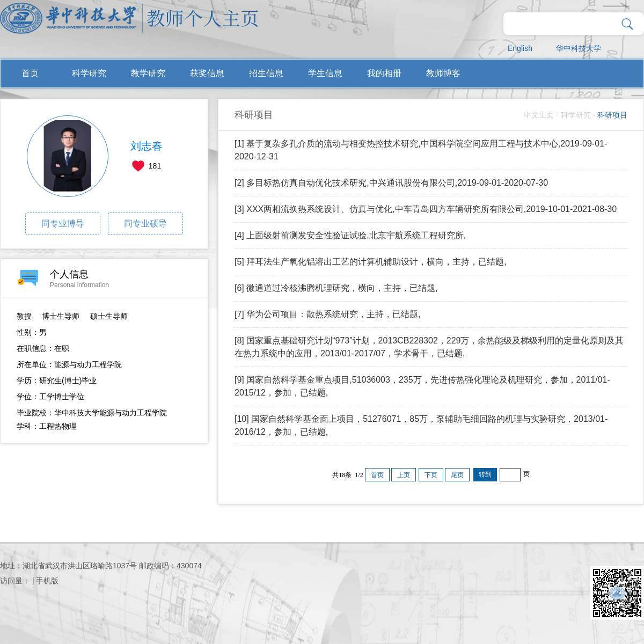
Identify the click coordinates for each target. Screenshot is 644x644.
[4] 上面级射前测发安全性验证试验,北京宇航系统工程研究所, (350, 235)
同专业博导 (63, 224)
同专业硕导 (145, 224)
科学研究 (89, 73)
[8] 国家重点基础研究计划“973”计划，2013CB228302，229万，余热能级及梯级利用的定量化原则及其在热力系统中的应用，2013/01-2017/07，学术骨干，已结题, (429, 347)
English (520, 48)
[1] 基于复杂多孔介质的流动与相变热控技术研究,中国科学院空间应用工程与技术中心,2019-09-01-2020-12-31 (421, 150)
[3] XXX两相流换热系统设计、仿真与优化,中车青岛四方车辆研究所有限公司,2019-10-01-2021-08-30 (426, 209)
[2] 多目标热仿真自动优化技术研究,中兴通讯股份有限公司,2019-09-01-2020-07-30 (391, 183)
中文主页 (539, 115)
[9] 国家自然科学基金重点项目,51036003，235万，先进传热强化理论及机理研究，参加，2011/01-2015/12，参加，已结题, (422, 386)
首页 (30, 73)
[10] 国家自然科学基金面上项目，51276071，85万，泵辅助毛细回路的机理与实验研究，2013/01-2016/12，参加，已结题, (421, 425)
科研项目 (612, 115)
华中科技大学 (579, 48)
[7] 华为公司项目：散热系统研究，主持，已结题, (328, 314)
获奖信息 (207, 73)
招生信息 (266, 73)
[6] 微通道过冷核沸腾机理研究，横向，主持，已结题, (336, 288)
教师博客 (443, 73)
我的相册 (384, 73)
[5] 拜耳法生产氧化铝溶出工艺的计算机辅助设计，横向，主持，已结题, (371, 262)
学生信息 (325, 73)
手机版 (47, 581)
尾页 (457, 475)
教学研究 (148, 73)
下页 (431, 475)
